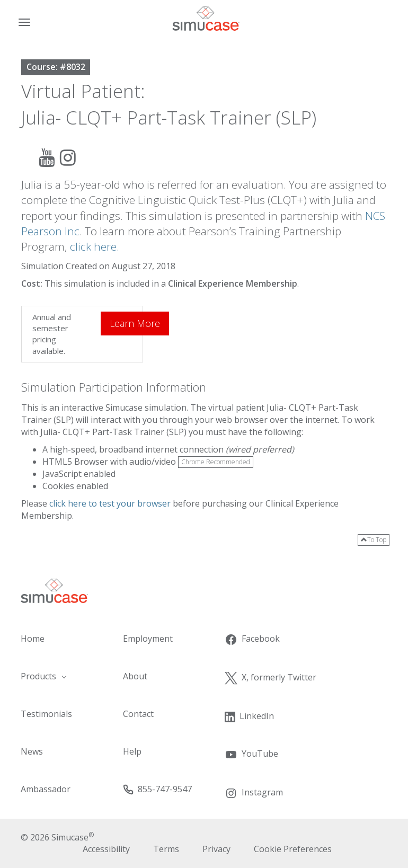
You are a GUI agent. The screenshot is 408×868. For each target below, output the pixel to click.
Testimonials (46, 714)
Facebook (252, 639)
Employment (148, 639)
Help (132, 751)
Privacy (216, 849)
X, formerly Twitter (270, 678)
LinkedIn (249, 716)
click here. (95, 246)
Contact (138, 714)
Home (33, 639)
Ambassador (46, 789)
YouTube (251, 754)
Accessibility (106, 849)
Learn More (135, 323)
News (32, 751)
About (135, 676)
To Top (374, 540)
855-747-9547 (157, 789)
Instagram (254, 793)
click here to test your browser (110, 503)
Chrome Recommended (216, 462)
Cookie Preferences (293, 849)
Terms (166, 849)
